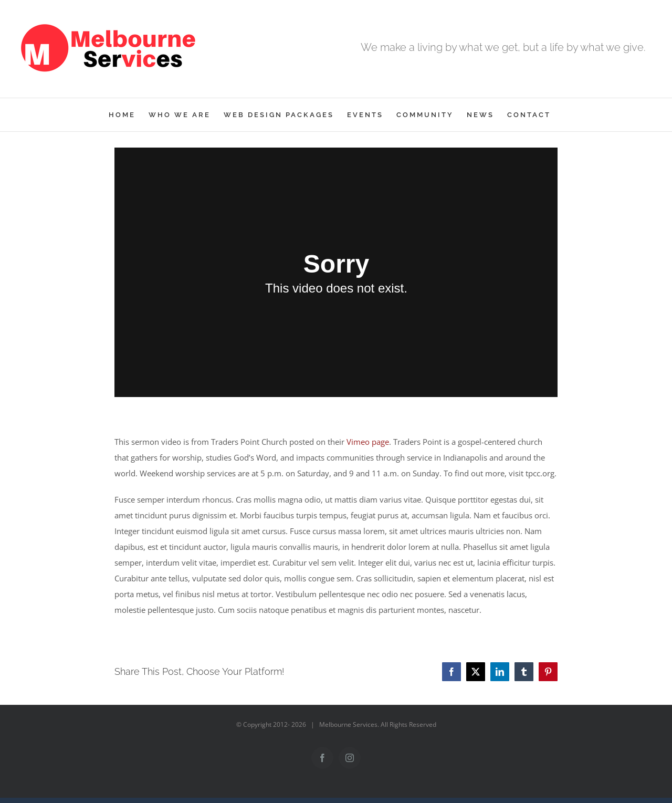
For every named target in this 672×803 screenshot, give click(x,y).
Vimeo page (368, 442)
